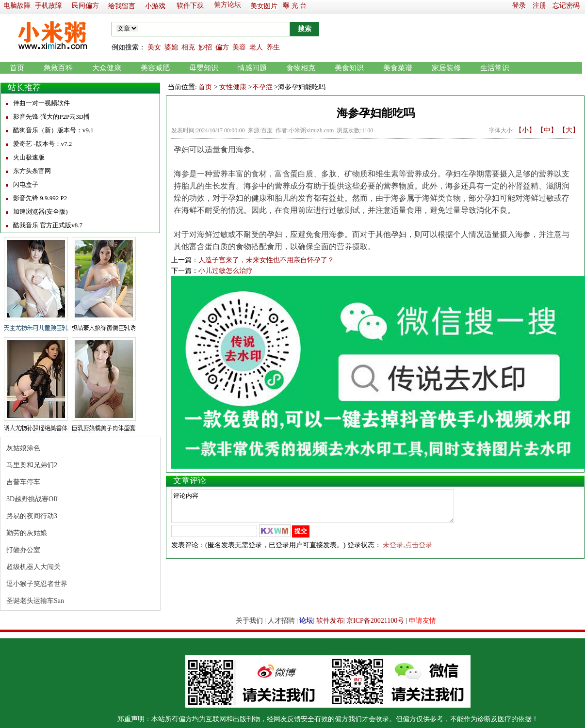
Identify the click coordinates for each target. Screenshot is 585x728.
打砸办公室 (23, 550)
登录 (519, 6)
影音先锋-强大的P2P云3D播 (51, 117)
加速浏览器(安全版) (41, 212)
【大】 (569, 130)
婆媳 (171, 47)
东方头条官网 (32, 171)
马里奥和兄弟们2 (32, 465)
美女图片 (264, 6)
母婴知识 (204, 68)
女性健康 (233, 87)
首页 (17, 68)
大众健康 (107, 68)
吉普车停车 (23, 482)
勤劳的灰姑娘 (27, 533)
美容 (239, 47)
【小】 (525, 130)
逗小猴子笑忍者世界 (37, 584)
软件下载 (190, 6)
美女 (154, 47)
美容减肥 (155, 68)
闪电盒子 (26, 184)
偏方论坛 (227, 5)
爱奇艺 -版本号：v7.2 (42, 144)
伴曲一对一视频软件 (41, 103)
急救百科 (58, 68)
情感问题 (252, 68)
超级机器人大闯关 (33, 567)
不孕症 (262, 87)
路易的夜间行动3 (32, 516)
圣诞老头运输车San (35, 601)
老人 (256, 47)
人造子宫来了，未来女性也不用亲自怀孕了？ (266, 260)
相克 (188, 47)
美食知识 (349, 68)
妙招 (205, 47)
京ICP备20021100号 (375, 621)
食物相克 (301, 68)
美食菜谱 (398, 68)
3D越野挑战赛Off (32, 499)
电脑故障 (17, 6)
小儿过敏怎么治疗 (226, 271)
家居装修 (446, 68)
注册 (539, 6)
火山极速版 (29, 157)
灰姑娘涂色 (23, 448)
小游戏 (155, 6)
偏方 (222, 47)
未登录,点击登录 (407, 551)
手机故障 (49, 6)
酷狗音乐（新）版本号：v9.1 (53, 130)
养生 (273, 47)
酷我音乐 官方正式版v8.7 (48, 225)
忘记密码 (566, 6)
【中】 (547, 130)
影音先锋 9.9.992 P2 (40, 198)
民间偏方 (85, 6)
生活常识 (495, 68)
